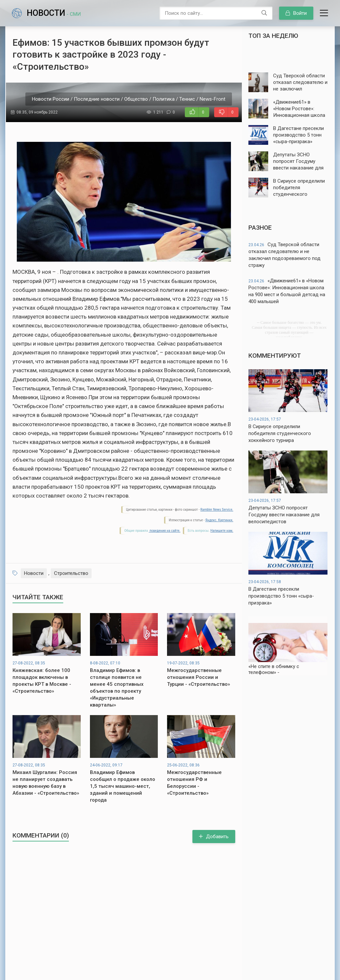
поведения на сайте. (164, 531)
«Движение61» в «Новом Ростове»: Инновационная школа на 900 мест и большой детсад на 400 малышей (287, 291)
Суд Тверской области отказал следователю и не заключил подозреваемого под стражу (284, 255)
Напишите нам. (222, 531)
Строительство (71, 573)
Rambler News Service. (217, 510)
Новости (54, 13)
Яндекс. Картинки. (219, 520)
